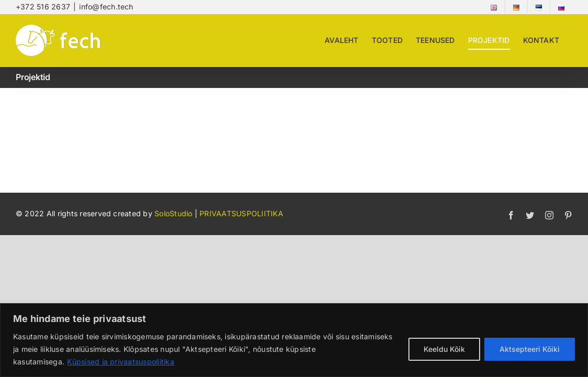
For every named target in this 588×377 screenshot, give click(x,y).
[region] (294, 340)
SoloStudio (175, 213)
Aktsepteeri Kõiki (530, 349)
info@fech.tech (106, 7)
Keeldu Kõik (444, 349)
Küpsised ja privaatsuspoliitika (120, 362)
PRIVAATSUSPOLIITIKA (241, 213)
